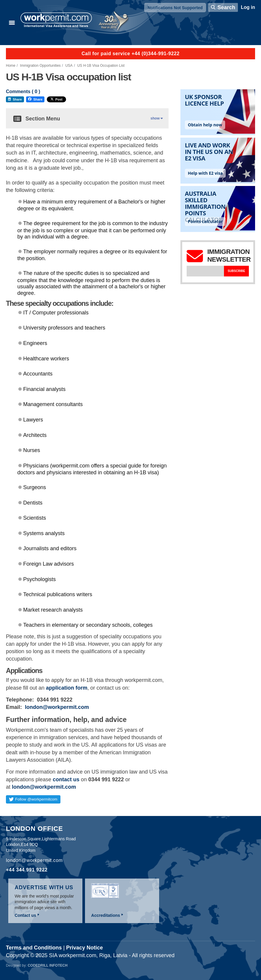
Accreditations (106, 915)
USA (69, 66)
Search (226, 7)
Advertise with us (44, 887)
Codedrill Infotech (47, 965)
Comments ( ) (23, 92)
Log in (248, 7)
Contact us (25, 915)
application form (67, 688)
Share (15, 99)
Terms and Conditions (34, 948)
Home (11, 66)
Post (56, 99)
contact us (66, 779)
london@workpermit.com (57, 707)
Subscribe (236, 271)
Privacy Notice (84, 948)
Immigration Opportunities (40, 66)
